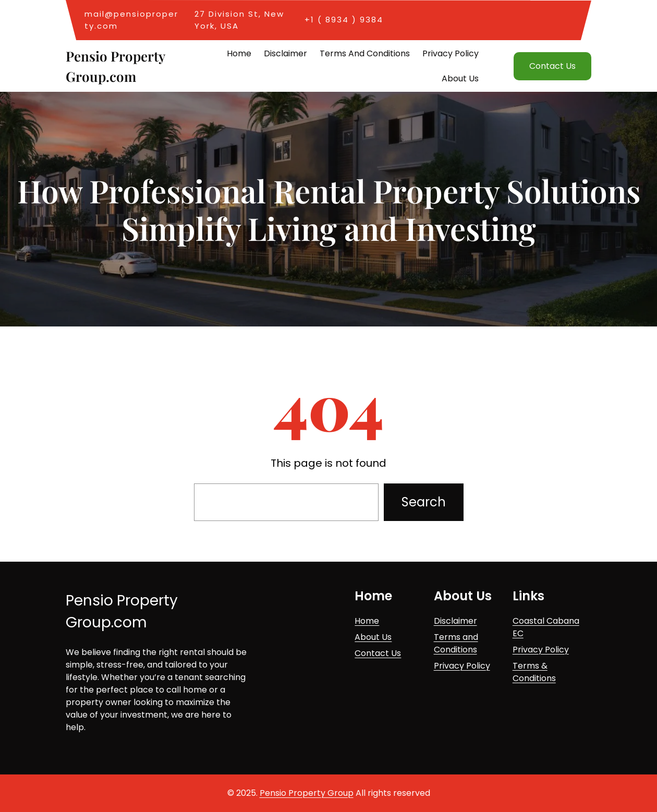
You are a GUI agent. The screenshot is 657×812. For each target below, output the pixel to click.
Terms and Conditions (456, 643)
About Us (373, 637)
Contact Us (552, 66)
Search (424, 502)
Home (367, 621)
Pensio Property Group (307, 793)
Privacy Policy (462, 666)
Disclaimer (455, 621)
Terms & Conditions (534, 672)
